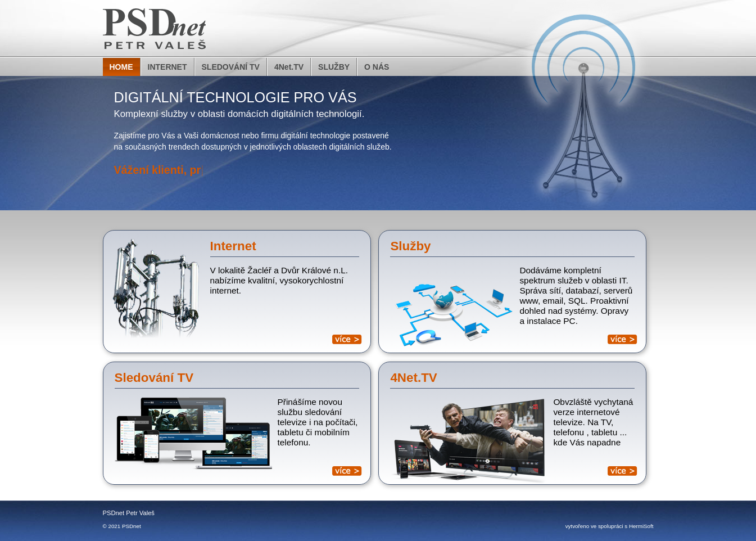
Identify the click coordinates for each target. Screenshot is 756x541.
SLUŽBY (334, 67)
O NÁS (377, 67)
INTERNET (168, 67)
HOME (121, 67)
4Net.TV (289, 67)
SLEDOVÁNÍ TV (231, 67)
